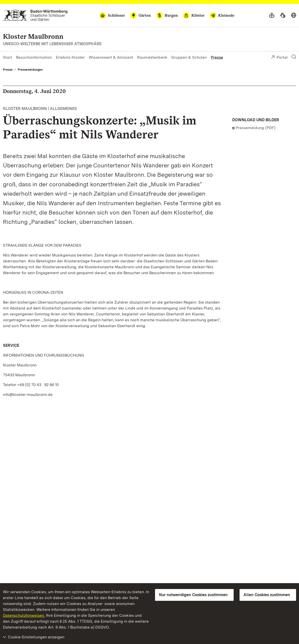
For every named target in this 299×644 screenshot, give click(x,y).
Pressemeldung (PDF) (256, 128)
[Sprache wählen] (294, 15)
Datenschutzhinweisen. (24, 615)
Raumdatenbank (152, 57)
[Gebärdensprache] (283, 15)
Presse (217, 57)
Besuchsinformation (34, 57)
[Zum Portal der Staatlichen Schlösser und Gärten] (35, 15)
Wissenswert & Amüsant (111, 57)
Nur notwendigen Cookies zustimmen (193, 595)
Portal (279, 58)
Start (7, 57)
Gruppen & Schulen (189, 57)
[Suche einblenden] (294, 57)
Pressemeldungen (30, 70)
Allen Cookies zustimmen (267, 595)
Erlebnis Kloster (70, 57)
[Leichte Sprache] (272, 15)
